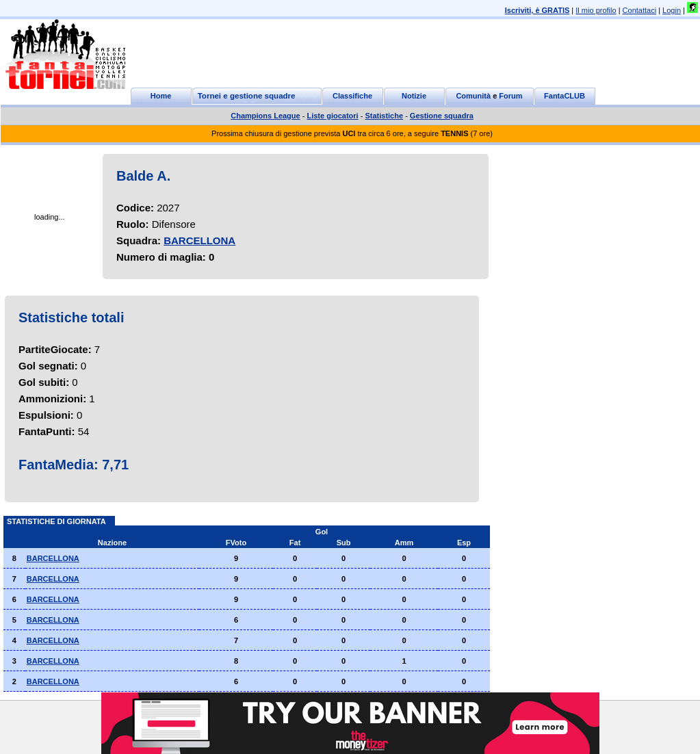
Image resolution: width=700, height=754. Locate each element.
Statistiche (384, 116)
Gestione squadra (442, 116)
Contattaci (640, 10)
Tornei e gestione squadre (247, 96)
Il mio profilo (596, 10)
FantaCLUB (565, 96)
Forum (510, 96)
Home (161, 96)
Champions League (265, 116)
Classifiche (352, 96)
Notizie (414, 96)
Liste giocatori (332, 116)
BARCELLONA (199, 240)
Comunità (473, 96)
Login (672, 10)
